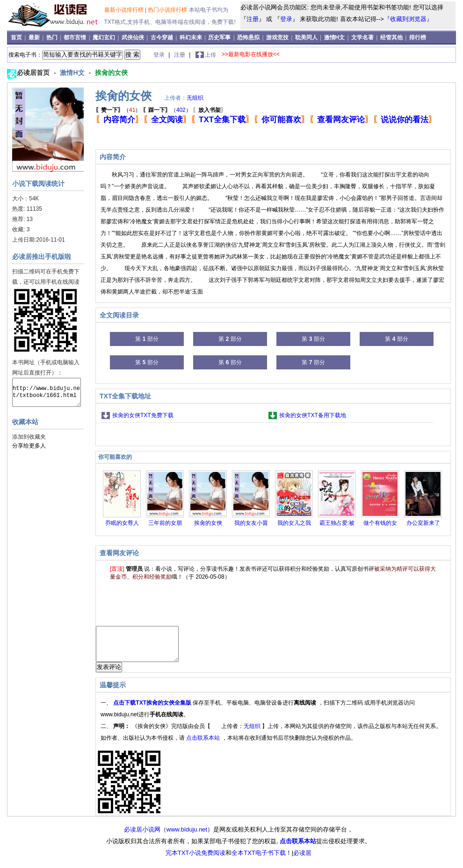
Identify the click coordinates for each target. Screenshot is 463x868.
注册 (253, 19)
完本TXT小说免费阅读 (196, 860)
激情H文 (335, 37)
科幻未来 (192, 37)
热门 (53, 37)
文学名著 (363, 37)
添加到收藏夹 (29, 437)
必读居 (302, 860)
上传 (210, 55)
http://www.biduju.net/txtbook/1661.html (47, 392)
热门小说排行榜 (168, 10)
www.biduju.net (187, 836)
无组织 (195, 98)
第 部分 (147, 339)
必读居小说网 (142, 836)
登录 (286, 19)
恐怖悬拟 (249, 37)
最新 (35, 37)
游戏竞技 (278, 37)
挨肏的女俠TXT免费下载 (143, 415)
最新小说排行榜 (125, 10)
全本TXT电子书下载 (259, 860)
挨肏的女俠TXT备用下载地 (313, 415)
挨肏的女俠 (111, 73)
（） (118, 110)
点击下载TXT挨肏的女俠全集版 (153, 710)
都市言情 (76, 37)
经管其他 (392, 37)
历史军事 (220, 37)
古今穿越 (163, 37)
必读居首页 (34, 73)
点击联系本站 (204, 745)
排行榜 (418, 37)
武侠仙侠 (134, 37)
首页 (17, 37)
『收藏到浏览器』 (408, 19)
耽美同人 (307, 37)
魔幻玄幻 (105, 37)
